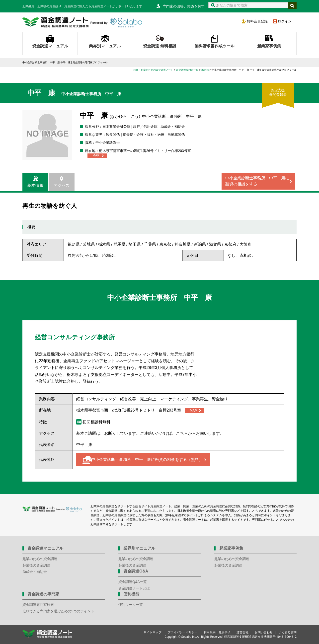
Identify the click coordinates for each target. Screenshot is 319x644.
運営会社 (242, 632)
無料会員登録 (257, 21)
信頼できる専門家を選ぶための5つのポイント (58, 611)
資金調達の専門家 (43, 594)
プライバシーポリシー (183, 632)
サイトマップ (153, 632)
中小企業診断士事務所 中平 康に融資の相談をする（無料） (147, 460)
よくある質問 (288, 632)
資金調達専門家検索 (38, 605)
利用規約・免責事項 (217, 632)
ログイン (285, 21)
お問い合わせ (264, 632)
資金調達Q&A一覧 (133, 582)
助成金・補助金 (35, 572)
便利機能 (131, 594)
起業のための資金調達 (40, 559)
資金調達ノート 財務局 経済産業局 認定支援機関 (82, 22)
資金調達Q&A (136, 571)
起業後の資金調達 (36, 565)
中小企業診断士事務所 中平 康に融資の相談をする (257, 181)
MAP (96, 155)
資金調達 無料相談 (159, 46)
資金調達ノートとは (134, 588)
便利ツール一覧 (131, 605)
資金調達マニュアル (50, 46)
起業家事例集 (269, 46)
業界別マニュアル (105, 46)
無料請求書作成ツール (215, 46)
